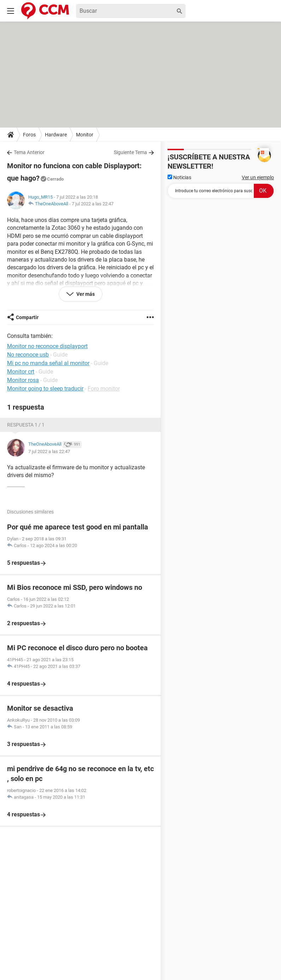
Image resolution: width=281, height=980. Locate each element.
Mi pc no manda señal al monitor (48, 363)
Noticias (179, 177)
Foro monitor (104, 389)
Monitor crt (21, 372)
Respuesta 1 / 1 (26, 425)
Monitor (85, 135)
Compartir (27, 317)
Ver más (85, 294)
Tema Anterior (29, 152)
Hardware (56, 135)
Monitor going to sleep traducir (45, 389)
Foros (29, 135)
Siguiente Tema (130, 152)
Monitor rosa (23, 380)
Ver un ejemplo (258, 177)
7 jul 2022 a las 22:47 (93, 204)
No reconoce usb (28, 355)
